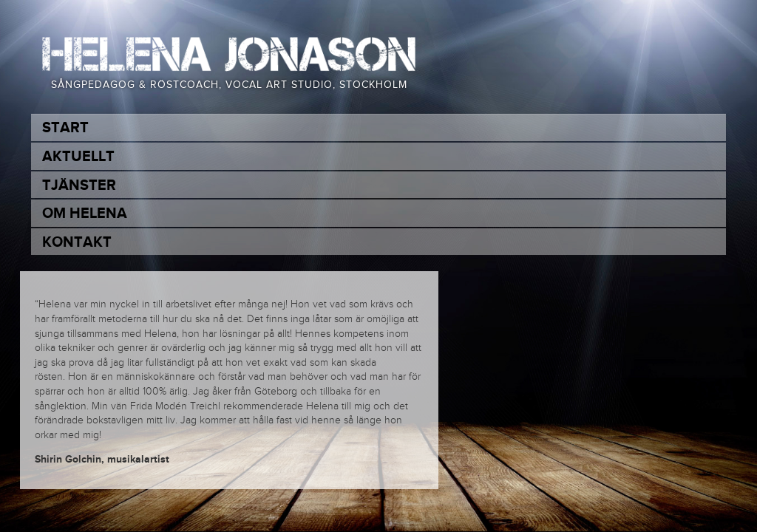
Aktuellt (78, 157)
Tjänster (79, 185)
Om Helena (85, 214)
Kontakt (77, 242)
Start (65, 128)
